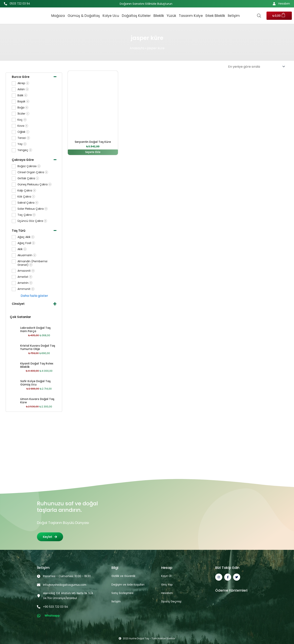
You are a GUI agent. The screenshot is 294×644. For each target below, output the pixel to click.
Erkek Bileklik (215, 16)
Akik (22, 249)
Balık (22, 95)
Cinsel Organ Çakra (33, 172)
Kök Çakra (26, 197)
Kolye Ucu (111, 16)
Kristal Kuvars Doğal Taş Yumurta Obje (38, 347)
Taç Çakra (27, 215)
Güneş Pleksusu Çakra (34, 184)
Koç (22, 120)
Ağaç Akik (26, 237)
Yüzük (171, 16)
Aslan (23, 89)
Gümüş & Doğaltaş (84, 16)
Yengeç (25, 150)
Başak (23, 102)
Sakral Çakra (28, 203)
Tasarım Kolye (191, 16)
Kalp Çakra (27, 191)
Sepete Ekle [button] (93, 152)
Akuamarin (27, 255)
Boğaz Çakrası (29, 166)
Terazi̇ (24, 138)
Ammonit (26, 289)
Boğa (23, 108)
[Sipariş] (256, 67)
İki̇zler (23, 114)
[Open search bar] (259, 16)
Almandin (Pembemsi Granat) (32, 263)
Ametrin (25, 283)
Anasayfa (137, 48)
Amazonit (26, 271)
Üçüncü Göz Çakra (32, 221)
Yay (22, 144)
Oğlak (23, 132)
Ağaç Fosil (26, 243)
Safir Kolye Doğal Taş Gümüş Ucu (35, 383)
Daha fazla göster (34, 296)
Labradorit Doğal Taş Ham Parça (35, 329)
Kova (23, 126)
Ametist (25, 277)
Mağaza (58, 16)
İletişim (234, 16)
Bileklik (159, 16)
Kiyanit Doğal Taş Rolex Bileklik (37, 365)
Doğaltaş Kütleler (136, 16)
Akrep (23, 83)
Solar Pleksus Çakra (33, 209)
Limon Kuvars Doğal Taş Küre (37, 401)
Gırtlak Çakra (28, 178)
